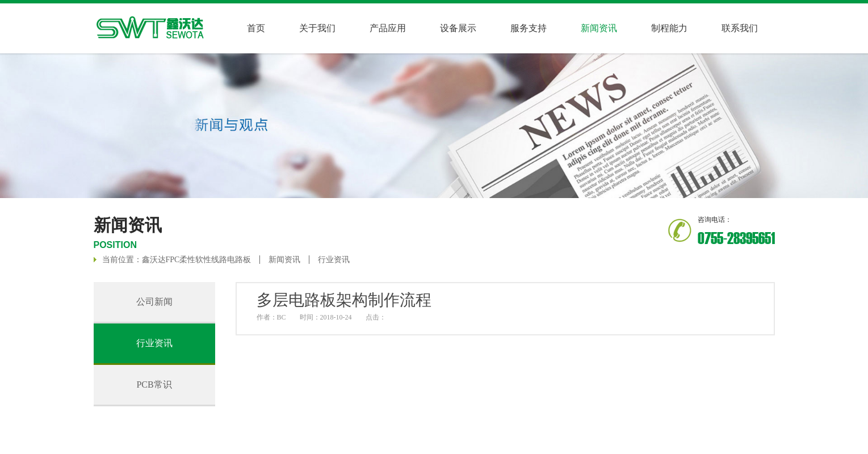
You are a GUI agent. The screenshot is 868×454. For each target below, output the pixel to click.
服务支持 (529, 28)
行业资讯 (334, 260)
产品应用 (388, 28)
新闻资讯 (284, 260)
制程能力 (669, 28)
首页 (256, 28)
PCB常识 (154, 384)
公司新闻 (154, 302)
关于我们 (317, 28)
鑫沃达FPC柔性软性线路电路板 (197, 260)
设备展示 (458, 28)
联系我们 (740, 28)
